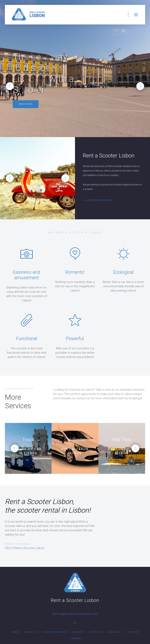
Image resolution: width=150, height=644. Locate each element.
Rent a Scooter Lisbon (67, 211)
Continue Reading (100, 200)
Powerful (75, 339)
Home (15, 632)
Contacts (96, 632)
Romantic (75, 272)
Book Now (26, 104)
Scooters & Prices (54, 632)
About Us (30, 632)
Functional (27, 339)
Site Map (133, 632)
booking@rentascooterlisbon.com (75, 614)
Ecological (123, 272)
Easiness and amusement (27, 275)
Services (78, 632)
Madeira (77, 639)
